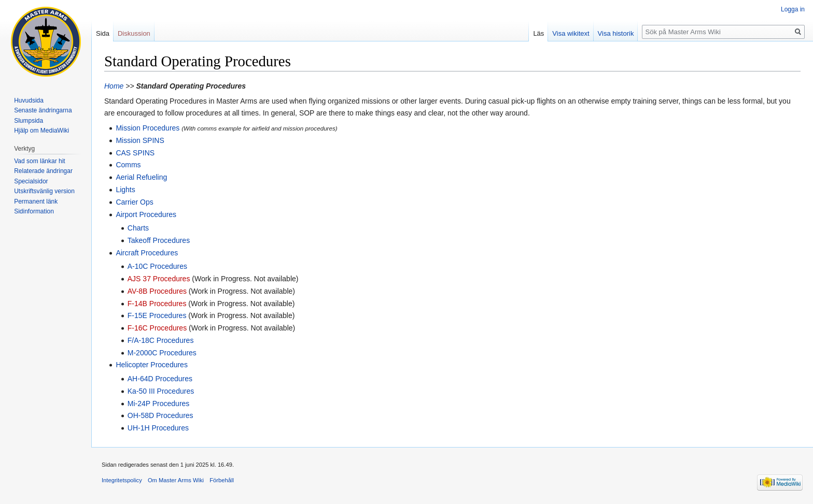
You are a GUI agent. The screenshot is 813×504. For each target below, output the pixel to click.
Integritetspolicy (122, 480)
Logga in (793, 9)
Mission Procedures (148, 128)
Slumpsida (29, 121)
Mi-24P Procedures (159, 404)
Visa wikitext (571, 33)
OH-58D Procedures (160, 415)
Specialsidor (31, 181)
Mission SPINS (140, 140)
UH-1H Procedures (158, 428)
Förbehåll (222, 480)
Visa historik (616, 33)
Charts (138, 228)
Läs (538, 33)
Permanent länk (36, 201)
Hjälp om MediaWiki (41, 131)
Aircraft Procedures (147, 253)
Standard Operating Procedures (191, 86)
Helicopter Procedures (152, 365)
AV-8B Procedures (157, 291)
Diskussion (134, 33)
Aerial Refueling (141, 177)
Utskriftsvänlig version (44, 191)
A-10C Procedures (157, 266)
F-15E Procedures (157, 315)
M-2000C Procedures (162, 353)
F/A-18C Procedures (161, 340)
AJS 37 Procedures (159, 279)
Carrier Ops (134, 202)
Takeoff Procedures (159, 240)
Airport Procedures (146, 214)
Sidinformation (34, 211)
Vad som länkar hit (40, 161)
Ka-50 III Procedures (161, 391)
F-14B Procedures (157, 304)
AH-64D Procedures (160, 379)
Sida (103, 33)
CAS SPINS (135, 153)
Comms (128, 165)
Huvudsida (29, 100)
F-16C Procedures (157, 328)
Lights (125, 190)
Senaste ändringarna (43, 110)
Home (114, 86)
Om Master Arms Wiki (176, 480)
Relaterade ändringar (43, 171)
